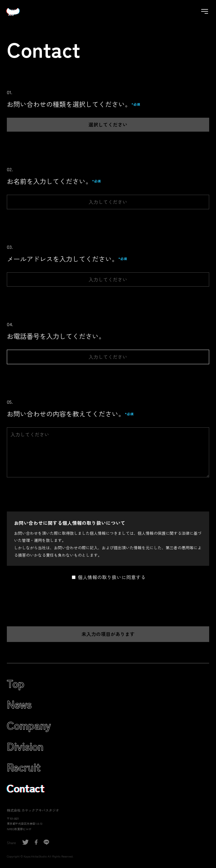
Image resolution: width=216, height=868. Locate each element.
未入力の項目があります (108, 634)
